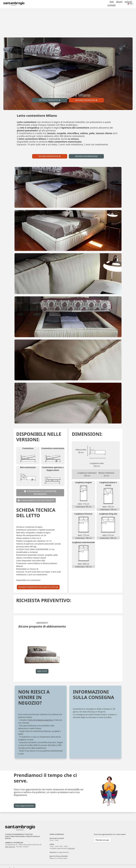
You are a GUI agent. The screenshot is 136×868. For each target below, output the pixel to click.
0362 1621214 (10, 847)
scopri (68, 94)
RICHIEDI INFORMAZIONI (86, 156)
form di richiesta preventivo (41, 720)
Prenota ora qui (102, 840)
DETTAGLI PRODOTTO (50, 100)
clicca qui (71, 848)
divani (107, 4)
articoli (113, 4)
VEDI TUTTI (42, 671)
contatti (121, 4)
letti (102, 4)
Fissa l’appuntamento (25, 806)
